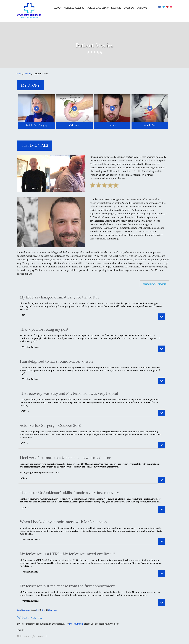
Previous (26, 610)
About (58, 8)
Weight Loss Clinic (98, 8)
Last (56, 610)
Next (50, 610)
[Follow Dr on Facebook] (159, 7)
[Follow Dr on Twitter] (164, 7)
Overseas (129, 8)
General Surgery (74, 8)
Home (50, 7)
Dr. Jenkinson (76, 624)
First (19, 610)
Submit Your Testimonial (154, 284)
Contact (142, 8)
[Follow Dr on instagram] (171, 7)
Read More (161, 317)
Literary (116, 8)
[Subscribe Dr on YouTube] (167, 7)
